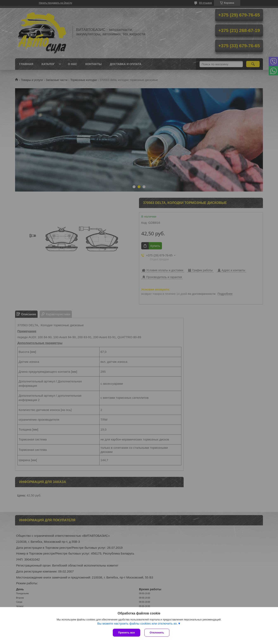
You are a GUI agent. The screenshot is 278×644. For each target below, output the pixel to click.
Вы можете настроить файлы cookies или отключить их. (137, 623)
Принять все (127, 633)
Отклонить (157, 633)
